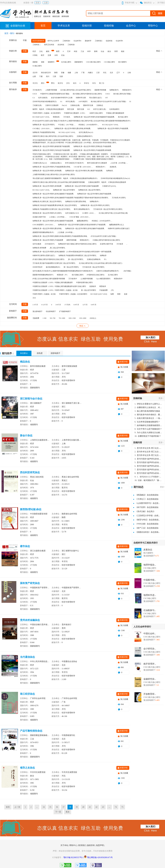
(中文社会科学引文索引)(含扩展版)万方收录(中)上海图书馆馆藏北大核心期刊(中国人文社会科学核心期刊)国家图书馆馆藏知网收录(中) (81, 121)
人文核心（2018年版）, (58, 217)
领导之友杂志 (27, 768)
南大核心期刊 (123, 117)
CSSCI (108, 94)
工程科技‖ (99, 41)
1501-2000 (83, 318)
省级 (43, 62)
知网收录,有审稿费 (39, 248)
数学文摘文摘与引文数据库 (97, 163)
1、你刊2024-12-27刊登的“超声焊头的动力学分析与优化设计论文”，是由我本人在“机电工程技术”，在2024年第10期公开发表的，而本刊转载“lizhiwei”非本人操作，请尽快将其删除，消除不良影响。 (148, 477)
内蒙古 (90, 73)
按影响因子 (56, 353)
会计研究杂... (150, 649)
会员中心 (131, 26)
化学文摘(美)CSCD (72, 213)
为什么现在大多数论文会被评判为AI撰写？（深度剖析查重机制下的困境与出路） (148, 433)
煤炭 (123, 51)
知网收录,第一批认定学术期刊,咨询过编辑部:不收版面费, (53, 194)
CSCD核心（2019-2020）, (42, 129)
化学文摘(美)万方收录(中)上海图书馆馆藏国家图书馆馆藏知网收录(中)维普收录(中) (63, 271)
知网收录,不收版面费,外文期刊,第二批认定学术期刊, (52, 209)
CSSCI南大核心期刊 (93, 62)
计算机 (35, 55)
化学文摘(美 (37, 244)
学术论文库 (64, 26)
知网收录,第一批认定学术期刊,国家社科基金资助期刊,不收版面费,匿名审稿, (60, 236)
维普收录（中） (63, 275)
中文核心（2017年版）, (67, 125)
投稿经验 (109, 26)
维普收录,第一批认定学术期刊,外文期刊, (47, 213)
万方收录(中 (73, 279)
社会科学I (119, 41)
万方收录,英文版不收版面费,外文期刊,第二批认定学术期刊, (54, 263)
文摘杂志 (100, 105)
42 (96, 807)
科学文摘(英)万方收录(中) (74, 163)
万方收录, (67, 117)
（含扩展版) (127, 271)
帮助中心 (153, 26)
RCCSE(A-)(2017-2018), (67, 132)
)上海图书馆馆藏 (87, 279)
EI (130, 102)
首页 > (7, 33)
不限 (25, 40)
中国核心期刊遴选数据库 (115, 113)
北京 (111, 73)
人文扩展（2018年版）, (119, 163)
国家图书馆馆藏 (100, 90)
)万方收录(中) (50, 244)
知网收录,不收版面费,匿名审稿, (44, 132)
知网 (112, 294)
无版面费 (36, 318)
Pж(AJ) (64, 105)
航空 (43, 55)
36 (57, 807)
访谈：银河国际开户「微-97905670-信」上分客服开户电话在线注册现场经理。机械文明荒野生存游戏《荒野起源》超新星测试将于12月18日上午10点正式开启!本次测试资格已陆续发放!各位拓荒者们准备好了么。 (148, 480)
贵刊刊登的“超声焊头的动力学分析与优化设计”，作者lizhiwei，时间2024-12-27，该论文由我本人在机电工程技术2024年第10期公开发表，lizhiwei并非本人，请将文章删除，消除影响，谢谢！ (148, 459)
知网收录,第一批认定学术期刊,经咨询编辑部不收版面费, (94, 117)
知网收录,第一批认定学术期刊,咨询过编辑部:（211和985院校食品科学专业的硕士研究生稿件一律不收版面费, (72, 252)
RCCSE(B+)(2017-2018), (41, 117)
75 (122, 807)
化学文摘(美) (43, 98)
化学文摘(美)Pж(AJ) (86, 132)
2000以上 (93, 318)
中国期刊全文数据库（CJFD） (75, 113)
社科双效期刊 (114, 109)
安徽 (63, 73)
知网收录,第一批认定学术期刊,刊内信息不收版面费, (51, 150)
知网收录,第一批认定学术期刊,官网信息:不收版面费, (92, 146)
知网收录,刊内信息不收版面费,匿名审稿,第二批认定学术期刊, (55, 205)
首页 (43, 26)
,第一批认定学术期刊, (76, 259)
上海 (76, 73)
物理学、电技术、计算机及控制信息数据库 (48, 109)
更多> (161, 398)
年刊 (94, 83)
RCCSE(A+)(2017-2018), (41, 190)
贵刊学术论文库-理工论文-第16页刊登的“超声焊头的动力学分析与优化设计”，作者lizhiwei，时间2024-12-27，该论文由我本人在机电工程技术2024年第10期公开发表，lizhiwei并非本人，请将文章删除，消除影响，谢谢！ (148, 448)
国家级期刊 (79, 62)
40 (83, 807)
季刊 (53, 83)
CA (34, 98)
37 (63, 807)
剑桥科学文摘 (81, 98)
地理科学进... (150, 595)
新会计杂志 (26, 436)
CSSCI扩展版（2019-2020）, (80, 217)
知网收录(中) (114, 90)
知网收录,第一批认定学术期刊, (44, 125)
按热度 (40, 353)
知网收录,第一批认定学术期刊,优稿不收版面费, (94, 194)
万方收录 (120, 244)
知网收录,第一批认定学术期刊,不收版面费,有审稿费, (92, 150)
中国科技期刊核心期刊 (84, 282)
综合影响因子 (51, 311)
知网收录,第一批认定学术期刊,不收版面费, (113, 129)
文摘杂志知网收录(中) (85, 136)
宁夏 (41, 76)
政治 (109, 51)
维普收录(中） (101, 167)
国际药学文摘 (88, 105)
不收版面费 (103, 290)
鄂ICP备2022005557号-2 (74, 857)
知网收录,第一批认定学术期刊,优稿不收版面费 (82, 186)
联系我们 (82, 845)
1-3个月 (35, 305)
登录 (38, 3)
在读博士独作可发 (106, 244)
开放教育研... (150, 694)
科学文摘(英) (70, 102)
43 (103, 807)
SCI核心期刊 (37, 66)
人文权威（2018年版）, (66, 232)
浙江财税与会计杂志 (31, 399)
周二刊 (102, 83)
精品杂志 (25, 362)
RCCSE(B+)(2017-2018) (99, 294)
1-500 (45, 318)
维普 (119, 294)
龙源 (126, 294)
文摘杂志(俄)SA (56, 163)
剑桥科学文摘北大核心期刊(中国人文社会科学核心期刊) (53, 136)
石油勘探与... (150, 610)
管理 (116, 51)
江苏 (98, 73)
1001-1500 (72, 318)
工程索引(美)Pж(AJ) (40, 163)
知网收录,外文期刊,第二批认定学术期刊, (47, 202)
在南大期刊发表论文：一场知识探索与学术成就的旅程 (148, 418)
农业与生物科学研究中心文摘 (62, 98)
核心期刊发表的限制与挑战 (147, 411)
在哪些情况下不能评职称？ (148, 436)
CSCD (35, 94)
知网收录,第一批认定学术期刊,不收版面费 (48, 240)
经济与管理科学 (38, 41)
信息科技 (109, 41)
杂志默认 (24, 353)
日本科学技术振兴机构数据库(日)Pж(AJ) (115, 178)
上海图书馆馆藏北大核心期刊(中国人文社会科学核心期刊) (54, 175)
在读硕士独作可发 (39, 217)
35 (50, 807)
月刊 (68, 83)
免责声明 (100, 845)
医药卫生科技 (49, 45)
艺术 (69, 51)
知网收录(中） (95, 202)
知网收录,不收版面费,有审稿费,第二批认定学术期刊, (77, 255)
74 (116, 807)
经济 (34, 51)
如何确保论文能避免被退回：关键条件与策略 (148, 425)
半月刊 (35, 83)
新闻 (96, 51)
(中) (112, 290)
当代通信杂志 (27, 657)
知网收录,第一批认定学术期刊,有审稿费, (47, 171)
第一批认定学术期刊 (88, 290)
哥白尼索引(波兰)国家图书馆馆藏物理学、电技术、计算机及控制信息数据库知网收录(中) (65, 178)
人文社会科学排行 (142, 627)
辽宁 (118, 73)
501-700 (53, 318)
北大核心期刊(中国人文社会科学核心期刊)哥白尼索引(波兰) (101, 263)
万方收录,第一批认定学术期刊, (93, 267)
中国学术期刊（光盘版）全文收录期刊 (47, 113)
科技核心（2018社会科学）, (102, 221)
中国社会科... (150, 634)
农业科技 (61, 45)
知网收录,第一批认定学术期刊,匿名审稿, (47, 229)
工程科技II (66, 41)
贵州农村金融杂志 (30, 620)
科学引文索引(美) (100, 109)
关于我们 (161, 3)
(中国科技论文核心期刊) (96, 275)
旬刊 (75, 83)
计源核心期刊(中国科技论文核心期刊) (106, 240)
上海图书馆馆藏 (51, 90)
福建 (69, 73)
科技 (76, 51)
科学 (89, 51)
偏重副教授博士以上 (117, 225)
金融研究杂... (150, 679)
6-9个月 (76, 305)
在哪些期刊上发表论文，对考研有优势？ (148, 407)
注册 (46, 3)
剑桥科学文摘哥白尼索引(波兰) (44, 255)
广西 (83, 73)
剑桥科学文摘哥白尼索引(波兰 (119, 229)
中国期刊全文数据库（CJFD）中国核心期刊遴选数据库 (53, 282)
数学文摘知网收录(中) (82, 209)
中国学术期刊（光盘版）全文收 (44, 294)
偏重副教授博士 (83, 221)
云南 (129, 73)
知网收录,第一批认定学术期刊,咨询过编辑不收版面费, (85, 229)
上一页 (17, 807)
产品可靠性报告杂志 (31, 731)
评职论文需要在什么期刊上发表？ (148, 404)
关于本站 (65, 845)
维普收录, (56, 117)
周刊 (43, 83)
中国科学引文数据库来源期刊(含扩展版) (55, 94)
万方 (34, 298)
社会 (102, 51)
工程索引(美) (37, 105)
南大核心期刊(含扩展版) (122, 94)
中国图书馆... (150, 580)
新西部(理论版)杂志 (31, 509)
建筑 (48, 51)
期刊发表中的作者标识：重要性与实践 (148, 415)
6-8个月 (94, 305)
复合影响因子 (38, 311)
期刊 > (13, 33)
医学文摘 (71, 109)
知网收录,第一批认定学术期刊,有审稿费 (47, 186)
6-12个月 (45, 305)
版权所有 (91, 845)
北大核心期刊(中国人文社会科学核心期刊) (76, 90)
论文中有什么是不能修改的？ (148, 429)
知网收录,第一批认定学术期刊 (64, 190)
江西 (54, 76)
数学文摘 (81, 109)
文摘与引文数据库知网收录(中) (108, 271)
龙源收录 (93, 286)
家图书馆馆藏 (71, 240)
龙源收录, (113, 167)
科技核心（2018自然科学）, (89, 125)
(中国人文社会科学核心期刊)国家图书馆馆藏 (49, 279)
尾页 (68, 812)
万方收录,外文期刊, (119, 198)
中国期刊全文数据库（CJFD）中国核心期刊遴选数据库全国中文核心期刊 (59, 286)
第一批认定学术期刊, (71, 267)
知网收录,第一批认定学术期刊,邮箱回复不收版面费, (51, 146)
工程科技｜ (37, 45)
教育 (58, 51)
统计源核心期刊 (78, 275)
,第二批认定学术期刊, (57, 248)
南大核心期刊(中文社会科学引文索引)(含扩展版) (108, 102)
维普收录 (103, 286)
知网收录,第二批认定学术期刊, (89, 190)
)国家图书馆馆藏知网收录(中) (43, 232)
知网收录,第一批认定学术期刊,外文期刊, (95, 205)
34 (44, 807)
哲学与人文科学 (53, 41)
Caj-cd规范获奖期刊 (103, 279)
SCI (89, 109)
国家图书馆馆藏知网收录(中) (43, 275)
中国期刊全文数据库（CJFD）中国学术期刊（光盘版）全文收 (55, 290)
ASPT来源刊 (83, 102)
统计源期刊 (122, 62)
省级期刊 (51, 62)
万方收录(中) (37, 90)
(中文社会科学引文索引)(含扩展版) (103, 236)
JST (107, 98)
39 (77, 807)
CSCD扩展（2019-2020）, (83, 167)
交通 (49, 55)
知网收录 (103, 255)
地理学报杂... (150, 565)
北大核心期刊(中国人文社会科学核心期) (113, 213)
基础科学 (88, 41)
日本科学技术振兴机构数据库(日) (45, 102)
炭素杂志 (148, 550)
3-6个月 (58, 305)
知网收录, (110, 171)
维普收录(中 (118, 279)
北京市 (35, 73)
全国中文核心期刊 (96, 113)
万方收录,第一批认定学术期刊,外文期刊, (108, 209)
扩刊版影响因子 (65, 311)
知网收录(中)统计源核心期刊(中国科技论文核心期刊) (77, 244)
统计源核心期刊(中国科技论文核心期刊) (87, 94)
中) (105, 259)
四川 (48, 76)
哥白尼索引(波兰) (95, 98)
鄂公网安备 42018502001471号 (100, 857)
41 (90, 807)
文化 (41, 51)
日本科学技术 (38, 267)
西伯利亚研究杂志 (30, 472)
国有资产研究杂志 (30, 583)
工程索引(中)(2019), (109, 186)
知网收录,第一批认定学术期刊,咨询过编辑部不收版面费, (53, 221)
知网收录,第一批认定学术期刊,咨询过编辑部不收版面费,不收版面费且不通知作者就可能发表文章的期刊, (70, 198)
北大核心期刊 (66, 62)
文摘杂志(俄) (75, 105)
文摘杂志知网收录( (94, 259)
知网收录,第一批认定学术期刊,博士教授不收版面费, (84, 171)
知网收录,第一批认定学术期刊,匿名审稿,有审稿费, (73, 129)
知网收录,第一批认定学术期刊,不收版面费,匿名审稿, (52, 167)
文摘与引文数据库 (52, 105)
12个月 (85, 305)
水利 (56, 55)
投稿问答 (87, 26)
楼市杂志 (25, 546)
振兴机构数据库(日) (53, 267)
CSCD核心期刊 (109, 62)
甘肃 (61, 76)
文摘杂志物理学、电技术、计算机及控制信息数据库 (107, 182)
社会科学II (77, 41)
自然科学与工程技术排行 (146, 543)
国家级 (35, 62)
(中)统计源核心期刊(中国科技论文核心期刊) (48, 259)
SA (61, 102)
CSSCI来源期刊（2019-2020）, (44, 225)
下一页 (58, 812)
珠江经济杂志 (27, 694)
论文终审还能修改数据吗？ (147, 422)
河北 (105, 73)
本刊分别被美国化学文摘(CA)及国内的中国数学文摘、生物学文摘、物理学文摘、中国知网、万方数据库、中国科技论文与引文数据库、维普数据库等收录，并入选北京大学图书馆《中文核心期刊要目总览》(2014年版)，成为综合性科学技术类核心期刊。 (82, 141)
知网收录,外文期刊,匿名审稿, (76, 202)
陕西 (56, 73)
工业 (82, 51)
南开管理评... (150, 664)
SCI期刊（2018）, (89, 213)
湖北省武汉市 (46, 73)
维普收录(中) (127, 90)
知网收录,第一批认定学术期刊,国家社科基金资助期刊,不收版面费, (82, 225)
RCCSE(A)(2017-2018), (110, 125)
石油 (63, 55)
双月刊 (60, 83)
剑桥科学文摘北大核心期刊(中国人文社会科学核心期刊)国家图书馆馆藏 (59, 182)
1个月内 (67, 305)
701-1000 (62, 318)
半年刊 (86, 83)
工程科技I (71, 45)
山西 (34, 76)
